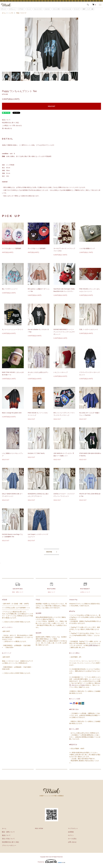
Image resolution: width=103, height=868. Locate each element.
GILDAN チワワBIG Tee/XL (36, 453)
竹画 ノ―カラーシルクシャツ (89, 329)
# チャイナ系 (56, 9)
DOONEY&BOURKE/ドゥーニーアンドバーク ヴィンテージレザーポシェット (64, 332)
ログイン (71, 835)
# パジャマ (77, 9)
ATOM (41, 828)
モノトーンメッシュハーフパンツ (13, 329)
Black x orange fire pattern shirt (12, 413)
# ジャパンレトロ (67, 9)
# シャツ (29, 9)
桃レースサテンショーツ (10, 289)
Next (75, 44)
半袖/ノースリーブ (21, 13)
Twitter (83, 685)
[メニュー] (100, 5)
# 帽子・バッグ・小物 (88, 9)
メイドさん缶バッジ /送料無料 (12, 248)
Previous (28, 44)
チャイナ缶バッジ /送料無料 (37, 248)
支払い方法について (8, 839)
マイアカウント (73, 828)
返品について (6, 120)
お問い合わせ (93, 645)
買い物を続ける (7, 128)
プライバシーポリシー (9, 845)
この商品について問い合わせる (12, 125)
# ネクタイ (47, 9)
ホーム (4, 13)
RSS (36, 828)
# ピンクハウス (38, 9)
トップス (11, 13)
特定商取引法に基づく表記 (10, 123)
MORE (49, 552)
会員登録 (71, 832)
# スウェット (12, 9)
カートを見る (72, 839)
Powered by (51, 861)
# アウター (21, 9)
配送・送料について (8, 832)
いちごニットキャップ (61, 372)
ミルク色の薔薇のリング (87, 248)
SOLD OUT (51, 106)
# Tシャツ (4, 9)
